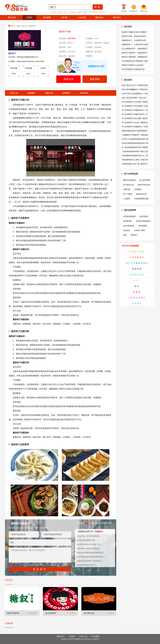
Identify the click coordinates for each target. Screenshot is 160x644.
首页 (13, 26)
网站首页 (12, 17)
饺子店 (25, 26)
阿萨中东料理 (93, 12)
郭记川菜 (102, 12)
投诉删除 (95, 636)
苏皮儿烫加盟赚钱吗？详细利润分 (135, 89)
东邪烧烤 (138, 189)
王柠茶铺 (54, 12)
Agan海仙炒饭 (129, 226)
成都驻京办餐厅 (82, 12)
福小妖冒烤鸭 (51, 613)
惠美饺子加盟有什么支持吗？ (133, 65)
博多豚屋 (137, 269)
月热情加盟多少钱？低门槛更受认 (135, 164)
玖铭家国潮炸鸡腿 (141, 199)
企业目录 (82, 17)
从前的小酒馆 (139, 230)
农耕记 (137, 280)
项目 (18, 26)
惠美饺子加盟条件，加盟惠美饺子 (135, 53)
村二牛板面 (128, 194)
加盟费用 (31, 93)
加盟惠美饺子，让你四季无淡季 (134, 40)
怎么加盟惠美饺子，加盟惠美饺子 (135, 49)
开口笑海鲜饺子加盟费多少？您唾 (135, 127)
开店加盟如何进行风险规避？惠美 (135, 61)
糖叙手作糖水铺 (13, 613)
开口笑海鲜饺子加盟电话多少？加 (135, 110)
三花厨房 (127, 199)
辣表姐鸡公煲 (141, 194)
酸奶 (137, 286)
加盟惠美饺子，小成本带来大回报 (135, 44)
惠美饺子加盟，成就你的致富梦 (134, 36)
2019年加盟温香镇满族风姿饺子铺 (135, 143)
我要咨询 (68, 79)
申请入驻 (83, 636)
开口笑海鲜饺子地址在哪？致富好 (135, 118)
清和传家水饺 (137, 275)
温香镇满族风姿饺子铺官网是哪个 (135, 131)
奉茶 (125, 235)
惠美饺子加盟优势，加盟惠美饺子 (135, 57)
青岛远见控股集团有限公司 (27, 57)
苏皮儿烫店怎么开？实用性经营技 (135, 85)
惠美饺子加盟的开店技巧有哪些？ (135, 32)
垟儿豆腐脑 (72, 12)
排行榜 (64, 17)
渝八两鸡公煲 (89, 613)
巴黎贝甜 (127, 189)
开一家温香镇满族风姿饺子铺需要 (135, 147)
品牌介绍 (14, 93)
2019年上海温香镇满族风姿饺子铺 (135, 139)
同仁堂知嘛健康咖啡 (137, 263)
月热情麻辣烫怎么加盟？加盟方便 (135, 160)
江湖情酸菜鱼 (137, 257)
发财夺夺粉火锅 (144, 185)
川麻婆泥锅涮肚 (137, 298)
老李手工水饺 (62, 12)
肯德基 (137, 292)
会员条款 (54, 565)
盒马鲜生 (137, 303)
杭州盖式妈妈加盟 (143, 221)
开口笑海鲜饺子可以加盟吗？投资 (135, 106)
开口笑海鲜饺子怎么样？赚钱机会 (135, 122)
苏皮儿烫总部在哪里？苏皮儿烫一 (135, 98)
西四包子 (134, 235)
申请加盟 (84, 93)
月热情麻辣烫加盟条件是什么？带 (135, 156)
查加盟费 (47, 17)
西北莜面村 (143, 226)
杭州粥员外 (128, 221)
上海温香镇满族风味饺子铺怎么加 (135, 151)
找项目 (29, 17)
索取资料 (95, 79)
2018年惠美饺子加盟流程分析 (133, 69)
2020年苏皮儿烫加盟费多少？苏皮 (135, 94)
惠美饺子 (33, 26)
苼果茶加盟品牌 (129, 216)
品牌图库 (66, 93)
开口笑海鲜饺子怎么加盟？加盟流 (135, 102)
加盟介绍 (49, 93)
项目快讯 (117, 17)
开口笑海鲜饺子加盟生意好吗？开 (135, 114)
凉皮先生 (127, 230)
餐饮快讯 (99, 17)
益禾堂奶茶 (144, 216)
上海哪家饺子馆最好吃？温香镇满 (135, 135)
